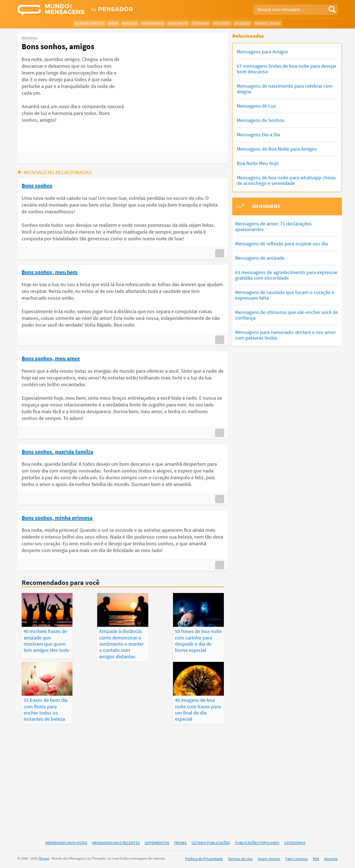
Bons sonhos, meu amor (51, 358)
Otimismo (200, 23)
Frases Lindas (267, 23)
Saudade (242, 23)
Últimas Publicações (211, 843)
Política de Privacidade (204, 859)
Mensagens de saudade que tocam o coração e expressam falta (285, 295)
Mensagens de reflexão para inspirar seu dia (281, 244)
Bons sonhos (37, 185)
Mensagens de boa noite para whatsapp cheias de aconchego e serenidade (286, 180)
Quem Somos (269, 859)
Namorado (178, 23)
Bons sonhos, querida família (57, 451)
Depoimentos (157, 843)
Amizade (130, 23)
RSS (316, 859)
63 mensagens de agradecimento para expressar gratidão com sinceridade (286, 275)
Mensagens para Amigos (262, 52)
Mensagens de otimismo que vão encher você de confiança (286, 315)
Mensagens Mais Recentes (116, 843)
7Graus (44, 859)
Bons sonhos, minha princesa (57, 517)
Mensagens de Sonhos (261, 120)
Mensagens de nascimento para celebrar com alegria (285, 89)
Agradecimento (89, 23)
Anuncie (331, 859)
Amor (113, 23)
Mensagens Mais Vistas (66, 843)
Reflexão (222, 23)
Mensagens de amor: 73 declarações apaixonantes (273, 226)
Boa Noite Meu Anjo (258, 163)
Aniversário (153, 23)
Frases (180, 843)
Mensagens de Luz (256, 106)
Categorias (295, 843)
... (220, 253)
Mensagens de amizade (260, 258)
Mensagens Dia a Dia (258, 135)
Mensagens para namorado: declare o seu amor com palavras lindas (285, 335)
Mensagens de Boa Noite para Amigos (277, 149)
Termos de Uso (240, 859)
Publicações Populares (257, 843)
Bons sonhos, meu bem (50, 272)
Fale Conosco (297, 859)
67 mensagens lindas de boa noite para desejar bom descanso (287, 69)
